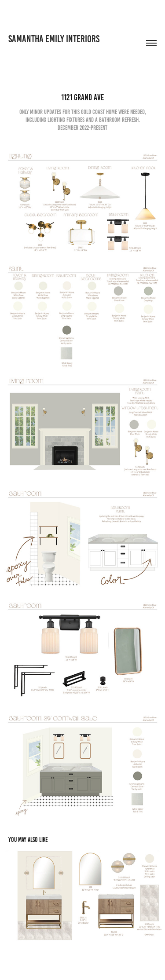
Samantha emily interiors (54, 39)
